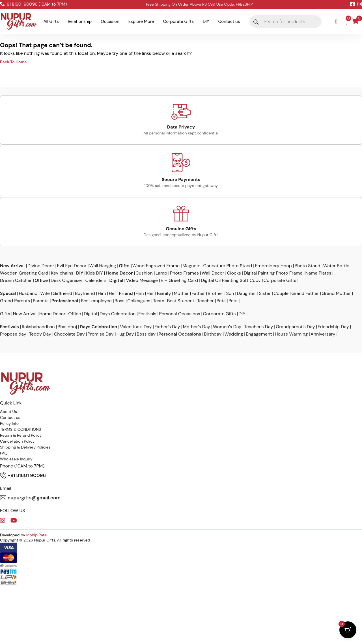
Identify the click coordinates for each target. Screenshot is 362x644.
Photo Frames (184, 273)
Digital (116, 280)
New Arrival (12, 266)
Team (159, 301)
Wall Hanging (103, 266)
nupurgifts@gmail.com (30, 498)
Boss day (146, 334)
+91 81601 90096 (23, 475)
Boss (119, 301)
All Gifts (51, 21)
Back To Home (13, 62)
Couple (281, 293)
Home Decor (119, 273)
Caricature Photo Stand (228, 266)
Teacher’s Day (258, 327)
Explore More (141, 21)
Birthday (213, 334)
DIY (206, 21)
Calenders (96, 280)
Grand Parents (15, 301)
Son (230, 293)
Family (164, 293)
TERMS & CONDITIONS (21, 429)
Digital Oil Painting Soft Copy (231, 280)
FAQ (4, 453)
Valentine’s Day (136, 327)
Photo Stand (308, 266)
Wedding (234, 334)
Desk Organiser (66, 280)
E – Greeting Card (179, 280)
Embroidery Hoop (273, 266)
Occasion (110, 21)
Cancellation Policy (17, 441)
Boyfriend (85, 293)
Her (113, 293)
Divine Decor (41, 266)
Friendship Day (333, 327)
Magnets (191, 266)
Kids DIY (94, 273)
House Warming (291, 334)
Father (198, 293)
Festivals (147, 314)
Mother (181, 293)
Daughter (246, 293)
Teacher (205, 301)
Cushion (144, 273)
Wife (45, 293)
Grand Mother (336, 293)
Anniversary (323, 334)
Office (41, 280)
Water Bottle (336, 266)
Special (8, 293)
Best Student (181, 301)
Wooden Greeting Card (24, 273)
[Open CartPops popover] (348, 630)
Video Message (142, 280)
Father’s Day (167, 327)
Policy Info (9, 423)
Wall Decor (213, 273)
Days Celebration (118, 314)
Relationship (80, 21)
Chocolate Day (69, 334)
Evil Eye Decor (72, 266)
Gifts (124, 266)
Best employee (96, 301)
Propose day (13, 334)
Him (102, 293)
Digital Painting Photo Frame (273, 273)
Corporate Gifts (178, 21)
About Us (8, 412)
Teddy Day (40, 334)
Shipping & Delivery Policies (25, 447)
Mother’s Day (197, 327)
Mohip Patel (37, 535)
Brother (216, 293)
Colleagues (139, 301)
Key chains (62, 273)
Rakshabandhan (38, 327)
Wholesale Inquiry (16, 459)
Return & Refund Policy (21, 435)
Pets (221, 301)
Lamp (161, 273)
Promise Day (100, 334)
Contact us (229, 21)
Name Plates (318, 273)
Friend (126, 293)
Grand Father (305, 293)
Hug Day (125, 334)
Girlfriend (62, 293)
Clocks (234, 273)
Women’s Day (227, 327)
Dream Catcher (16, 280)
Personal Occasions (180, 314)
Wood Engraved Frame (156, 266)
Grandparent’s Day (295, 327)
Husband (28, 293)
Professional (65, 301)
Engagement (259, 334)
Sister (265, 293)
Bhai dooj (67, 327)
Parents (41, 301)
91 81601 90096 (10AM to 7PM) (33, 4)
